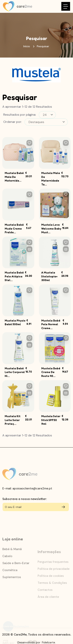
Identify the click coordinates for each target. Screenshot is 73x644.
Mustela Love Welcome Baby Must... (51, 228)
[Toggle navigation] (66, 6)
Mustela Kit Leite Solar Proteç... (13, 420)
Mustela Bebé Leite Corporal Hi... (15, 372)
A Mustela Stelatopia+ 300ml (49, 276)
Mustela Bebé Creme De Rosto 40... (51, 372)
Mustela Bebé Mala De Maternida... (14, 177)
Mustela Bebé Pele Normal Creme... (51, 324)
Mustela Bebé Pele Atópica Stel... (14, 276)
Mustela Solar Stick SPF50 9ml (51, 420)
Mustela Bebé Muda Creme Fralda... (14, 228)
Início (27, 46)
